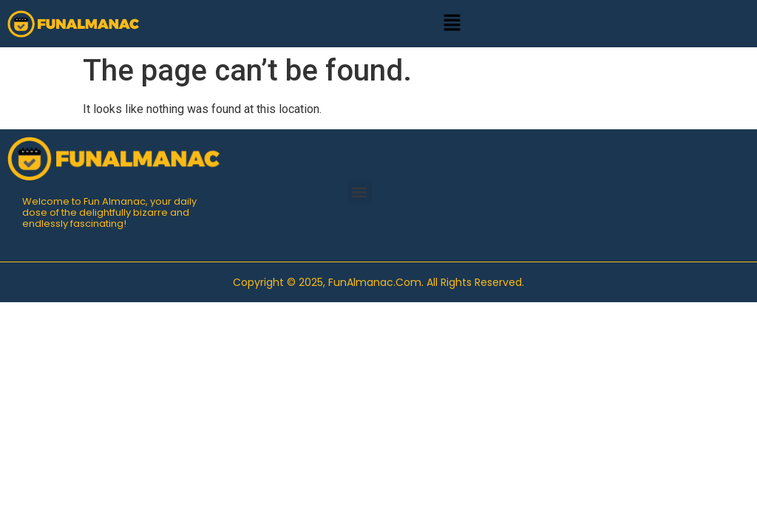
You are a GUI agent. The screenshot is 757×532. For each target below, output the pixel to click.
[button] (452, 24)
